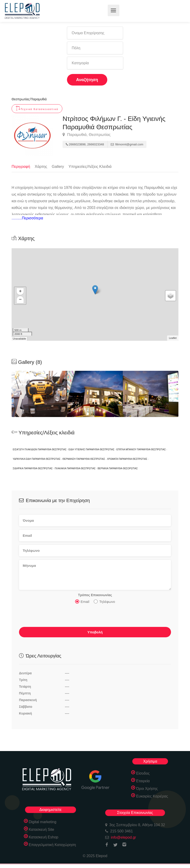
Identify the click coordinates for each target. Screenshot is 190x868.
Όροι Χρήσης (147, 790)
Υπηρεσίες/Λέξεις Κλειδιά (92, 166)
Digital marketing (43, 823)
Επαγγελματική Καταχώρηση (52, 846)
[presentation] (54, 618)
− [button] (20, 301)
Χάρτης (42, 166)
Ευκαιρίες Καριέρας (152, 797)
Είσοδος (143, 774)
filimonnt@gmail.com (127, 144)
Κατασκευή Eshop (44, 838)
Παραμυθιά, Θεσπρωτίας (87, 135)
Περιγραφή (21, 166)
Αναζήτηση (87, 80)
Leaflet (173, 339)
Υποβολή (95, 633)
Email (82, 602)
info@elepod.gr (123, 839)
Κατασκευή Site (41, 831)
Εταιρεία (143, 782)
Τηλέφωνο (104, 602)
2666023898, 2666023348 (85, 144)
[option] (95, 395)
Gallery (59, 166)
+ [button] (20, 293)
